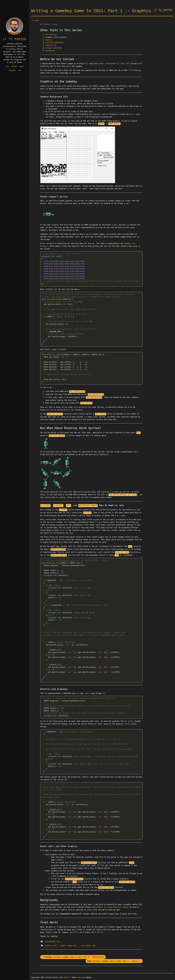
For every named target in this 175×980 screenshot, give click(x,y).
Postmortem (50, 51)
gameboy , (52, 946)
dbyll (80, 977)
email (22, 66)
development (53, 942)
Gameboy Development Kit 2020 (111, 63)
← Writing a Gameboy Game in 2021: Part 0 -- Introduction (73, 957)
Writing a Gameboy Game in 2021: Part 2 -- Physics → (114, 961)
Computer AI (51, 45)
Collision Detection (54, 42)
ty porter (18, 39)
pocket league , (69, 946)
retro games (88, 946)
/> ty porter (163, 10)
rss (19, 70)
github (14, 66)
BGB (47, 66)
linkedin (12, 70)
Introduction (51, 34)
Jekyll (67, 977)
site (7, 66)
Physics (49, 40)
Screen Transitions (54, 48)
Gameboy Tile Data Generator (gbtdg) (113, 907)
